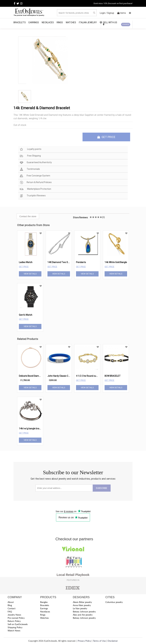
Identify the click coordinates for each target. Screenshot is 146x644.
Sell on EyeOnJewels (18, 624)
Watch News (14, 630)
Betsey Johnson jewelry (84, 612)
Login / (103, 13)
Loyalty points (30, 149)
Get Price (24, 267)
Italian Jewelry (88, 22)
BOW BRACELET (113, 376)
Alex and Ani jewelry (83, 615)
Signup (111, 13)
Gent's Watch (26, 315)
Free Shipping (30, 156)
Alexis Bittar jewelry (82, 602)
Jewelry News (14, 615)
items (122, 13)
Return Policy (14, 621)
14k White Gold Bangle (116, 262)
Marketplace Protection (35, 189)
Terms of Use (99, 641)
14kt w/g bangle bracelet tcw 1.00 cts (38, 429)
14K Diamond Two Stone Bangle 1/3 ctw (68, 262)
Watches (71, 22)
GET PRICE (106, 137)
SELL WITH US (108, 22)
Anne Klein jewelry (82, 605)
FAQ (10, 612)
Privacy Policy (84, 641)
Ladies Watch (26, 262)
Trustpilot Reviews (32, 196)
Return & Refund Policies (35, 182)
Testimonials (30, 169)
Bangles (44, 602)
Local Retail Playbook (73, 575)
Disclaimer (113, 641)
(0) (103, 217)
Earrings (34, 22)
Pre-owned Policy (16, 618)
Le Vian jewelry (80, 608)
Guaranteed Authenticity (36, 163)
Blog (10, 605)
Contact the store (28, 216)
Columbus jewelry (114, 602)
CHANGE (126, 24)
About (11, 602)
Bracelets (20, 22)
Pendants (81, 262)
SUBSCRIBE (102, 488)
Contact (12, 608)
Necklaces (48, 22)
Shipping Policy (15, 627)
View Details (30, 274)
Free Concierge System (35, 176)
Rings (60, 22)
